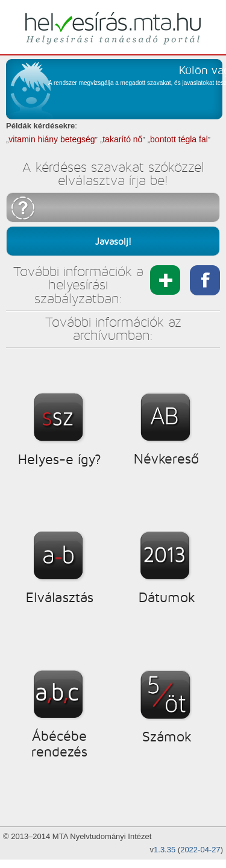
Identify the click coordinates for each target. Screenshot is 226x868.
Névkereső (167, 459)
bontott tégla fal (179, 139)
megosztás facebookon (205, 280)
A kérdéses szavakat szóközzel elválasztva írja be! (113, 174)
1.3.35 (165, 850)
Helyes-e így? (60, 459)
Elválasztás (60, 597)
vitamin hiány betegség (52, 139)
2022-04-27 (200, 850)
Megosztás (165, 280)
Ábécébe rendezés (59, 744)
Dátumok (167, 597)
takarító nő (122, 139)
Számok (167, 737)
